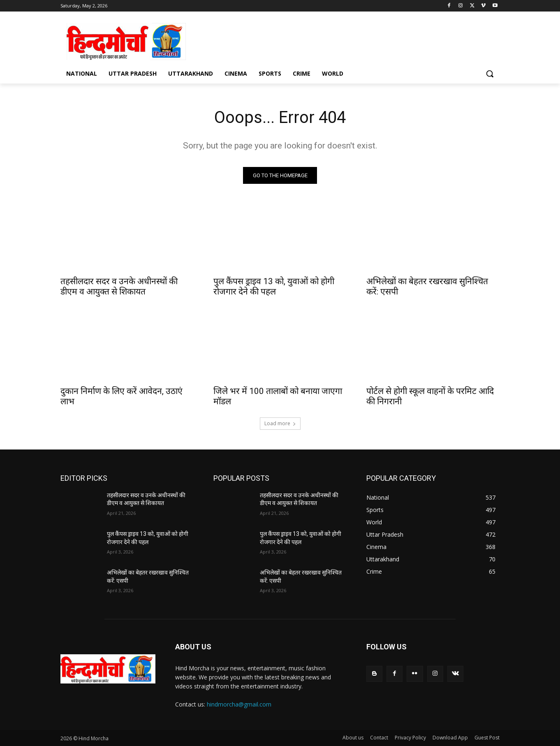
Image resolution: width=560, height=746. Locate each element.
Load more (280, 423)
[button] (490, 74)
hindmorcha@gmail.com (239, 704)
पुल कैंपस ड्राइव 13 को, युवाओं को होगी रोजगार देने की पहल (274, 286)
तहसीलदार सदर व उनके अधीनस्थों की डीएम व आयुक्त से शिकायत (119, 286)
